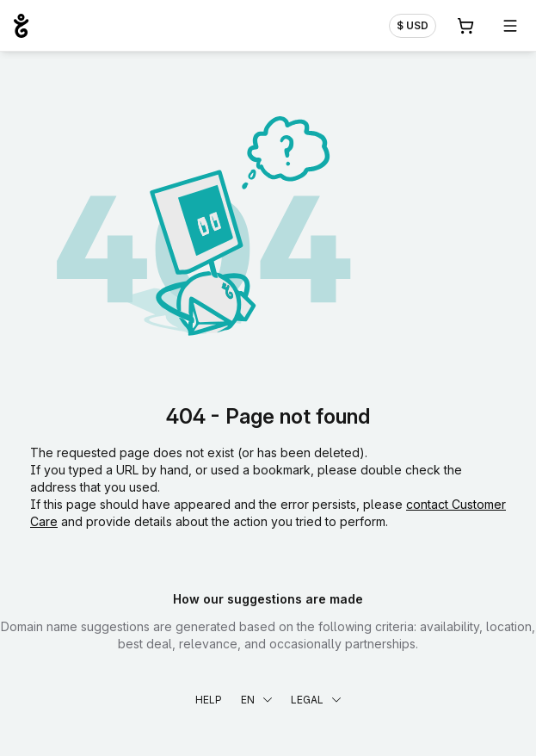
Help (209, 700)
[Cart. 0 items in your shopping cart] (465, 26)
